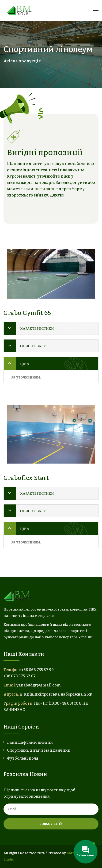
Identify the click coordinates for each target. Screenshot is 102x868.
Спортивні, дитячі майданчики (39, 750)
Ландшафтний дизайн (30, 742)
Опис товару (33, 346)
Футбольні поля (23, 758)
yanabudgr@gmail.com (39, 685)
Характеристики (37, 328)
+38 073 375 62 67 (20, 676)
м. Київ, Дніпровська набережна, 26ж (56, 694)
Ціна (25, 364)
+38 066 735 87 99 (38, 670)
